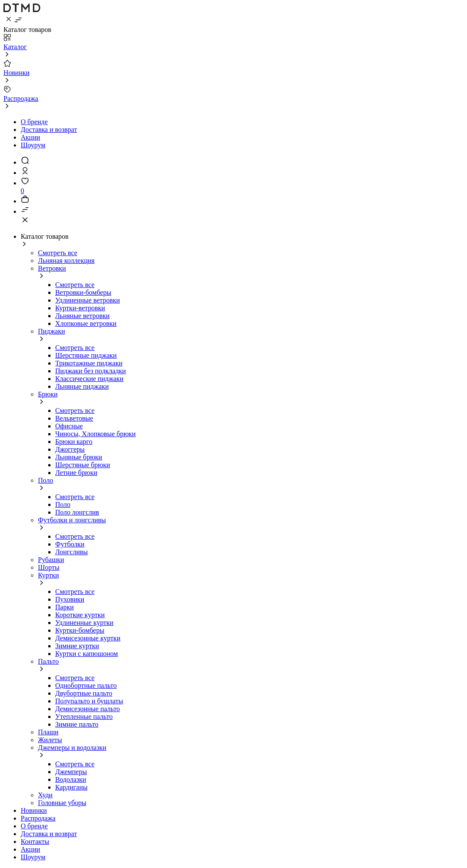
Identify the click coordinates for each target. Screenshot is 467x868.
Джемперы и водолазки (72, 748)
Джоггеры (70, 449)
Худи (45, 795)
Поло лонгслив (77, 512)
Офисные (69, 426)
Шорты (49, 567)
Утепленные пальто (84, 717)
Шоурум (33, 145)
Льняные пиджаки (82, 386)
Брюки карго (74, 442)
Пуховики (70, 599)
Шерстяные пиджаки (86, 355)
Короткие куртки (80, 615)
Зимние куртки (77, 646)
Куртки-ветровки (80, 308)
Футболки (70, 544)
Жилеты (50, 740)
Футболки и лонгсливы (72, 520)
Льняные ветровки (82, 316)
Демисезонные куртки (88, 638)
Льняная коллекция (66, 261)
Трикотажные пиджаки (89, 363)
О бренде (34, 122)
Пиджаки (52, 331)
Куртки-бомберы (80, 630)
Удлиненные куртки (84, 623)
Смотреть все (58, 253)
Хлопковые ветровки (86, 323)
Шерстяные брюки (83, 465)
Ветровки (52, 268)
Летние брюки (76, 473)
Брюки (48, 394)
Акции (30, 137)
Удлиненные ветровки (88, 300)
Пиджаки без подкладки (91, 371)
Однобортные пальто (86, 685)
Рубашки (51, 560)
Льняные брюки (79, 457)
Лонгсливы (72, 552)
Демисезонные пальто (88, 709)
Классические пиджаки (89, 379)
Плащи (48, 732)
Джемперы (71, 772)
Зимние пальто (77, 724)
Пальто (48, 661)
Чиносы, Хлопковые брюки (96, 434)
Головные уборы (62, 803)
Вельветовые (74, 418)
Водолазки (71, 779)
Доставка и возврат (49, 130)
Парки (64, 607)
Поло (45, 480)
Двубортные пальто (84, 693)
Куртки (49, 575)
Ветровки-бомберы (83, 292)
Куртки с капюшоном (86, 654)
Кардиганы (71, 787)
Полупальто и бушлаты (89, 701)
